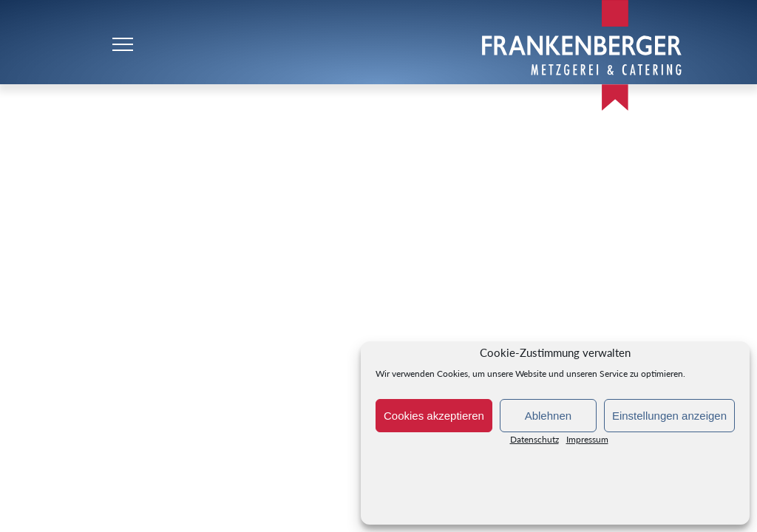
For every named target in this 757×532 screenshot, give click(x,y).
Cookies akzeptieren (434, 416)
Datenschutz (534, 442)
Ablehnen (548, 416)
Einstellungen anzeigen (669, 416)
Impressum (587, 442)
